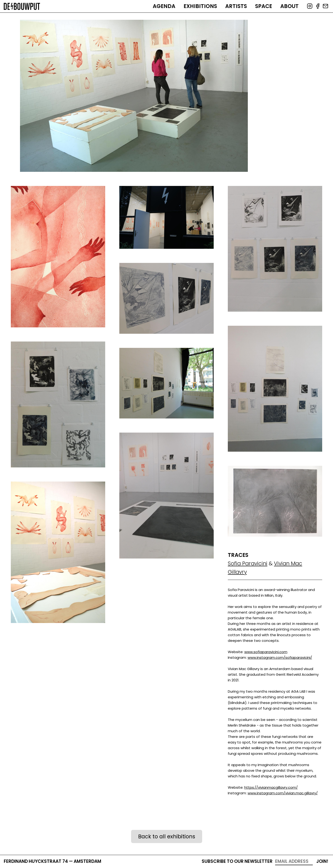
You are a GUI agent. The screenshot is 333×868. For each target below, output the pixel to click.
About (289, 6)
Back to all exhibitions (167, 836)
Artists (236, 6)
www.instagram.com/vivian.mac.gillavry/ (283, 793)
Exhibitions (200, 6)
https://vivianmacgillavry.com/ (271, 787)
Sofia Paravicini (248, 563)
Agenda (164, 6)
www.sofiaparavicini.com (266, 652)
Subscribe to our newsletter (237, 861)
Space (264, 6)
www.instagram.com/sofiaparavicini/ (280, 657)
